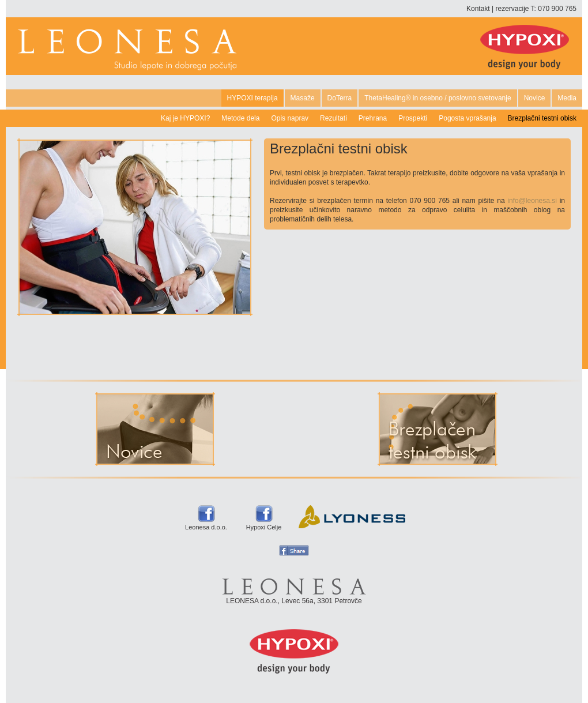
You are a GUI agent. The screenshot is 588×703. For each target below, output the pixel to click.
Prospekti (413, 118)
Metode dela (240, 118)
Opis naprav (290, 118)
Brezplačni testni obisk (542, 118)
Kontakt (478, 9)
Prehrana (373, 118)
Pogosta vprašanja (467, 118)
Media (567, 98)
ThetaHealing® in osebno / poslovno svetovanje (438, 98)
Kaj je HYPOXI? (185, 118)
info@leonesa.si (532, 201)
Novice (535, 98)
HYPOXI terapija (252, 98)
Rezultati (333, 118)
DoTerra (340, 98)
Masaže (303, 98)
